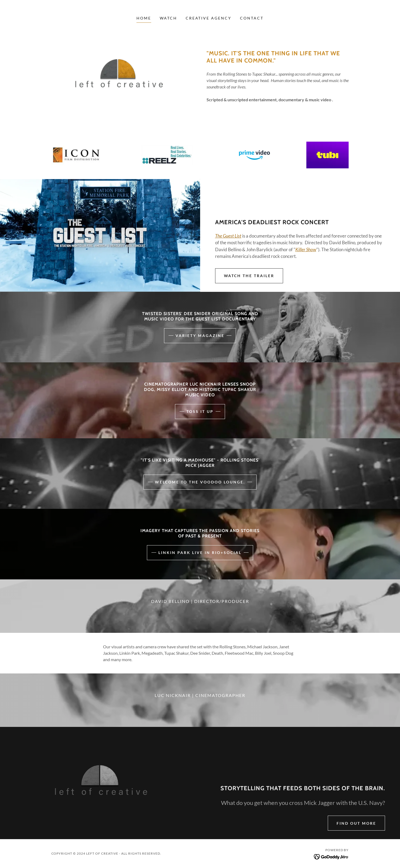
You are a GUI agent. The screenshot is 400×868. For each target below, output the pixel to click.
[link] (331, 856)
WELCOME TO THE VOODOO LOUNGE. (200, 482)
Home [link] (144, 18)
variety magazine (200, 336)
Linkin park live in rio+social (200, 553)
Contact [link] (252, 18)
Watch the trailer (249, 276)
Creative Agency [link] (209, 18)
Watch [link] (168, 18)
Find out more (356, 823)
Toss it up (200, 411)
